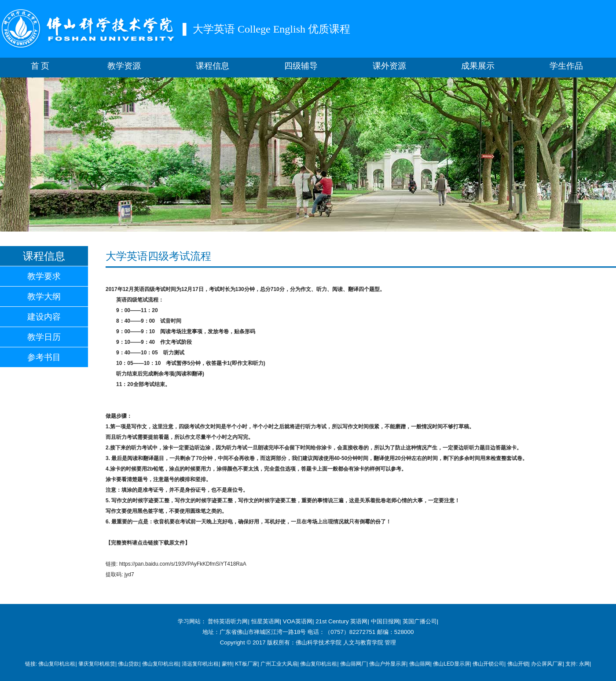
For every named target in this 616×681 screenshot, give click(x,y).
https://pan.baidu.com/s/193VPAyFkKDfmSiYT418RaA (183, 564)
